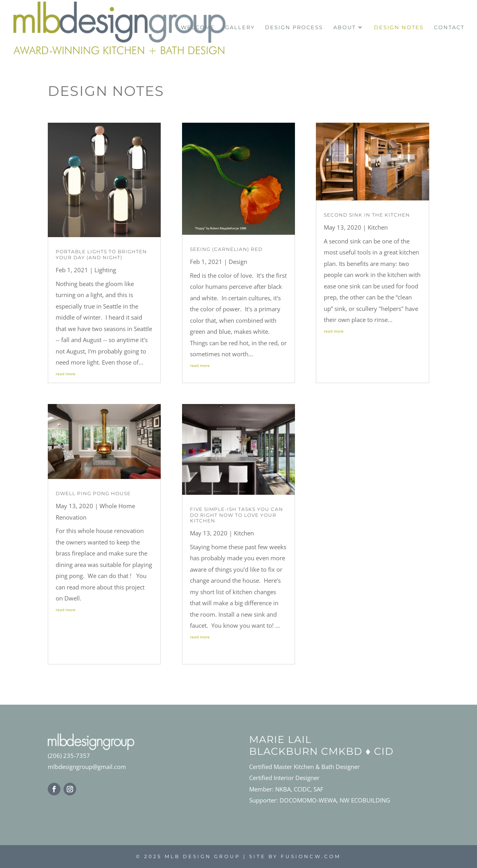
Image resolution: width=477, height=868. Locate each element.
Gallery (240, 27)
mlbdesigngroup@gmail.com (87, 767)
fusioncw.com (311, 856)
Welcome (198, 27)
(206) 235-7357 (69, 756)
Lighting (105, 270)
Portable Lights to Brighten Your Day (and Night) (101, 254)
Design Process (294, 27)
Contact (449, 27)
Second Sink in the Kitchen (367, 215)
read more (66, 374)
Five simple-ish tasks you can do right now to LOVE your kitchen (237, 515)
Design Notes (399, 27)
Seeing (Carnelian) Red (226, 249)
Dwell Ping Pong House (93, 493)
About (345, 27)
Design (238, 262)
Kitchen (244, 533)
